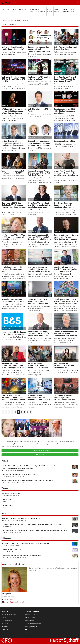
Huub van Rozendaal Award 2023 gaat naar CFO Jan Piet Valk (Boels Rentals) (39, 173)
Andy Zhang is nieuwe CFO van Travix (40, 110)
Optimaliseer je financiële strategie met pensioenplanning (21, 555)
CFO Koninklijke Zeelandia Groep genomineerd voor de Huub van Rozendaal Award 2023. (38, 244)
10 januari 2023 (33, 360)
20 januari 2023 (7, 360)
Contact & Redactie (32, 615)
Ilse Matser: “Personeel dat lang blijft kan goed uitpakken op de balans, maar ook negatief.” (39, 205)
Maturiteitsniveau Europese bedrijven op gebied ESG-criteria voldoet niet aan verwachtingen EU (34, 530)
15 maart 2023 (33, 232)
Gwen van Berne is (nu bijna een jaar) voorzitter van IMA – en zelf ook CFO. (40, 276)
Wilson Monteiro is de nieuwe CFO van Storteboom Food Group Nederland (27, 480)
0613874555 (9, 600)
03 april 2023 (32, 200)
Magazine (5, 627)
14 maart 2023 (59, 232)
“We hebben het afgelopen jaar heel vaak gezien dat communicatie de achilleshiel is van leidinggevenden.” (66, 333)
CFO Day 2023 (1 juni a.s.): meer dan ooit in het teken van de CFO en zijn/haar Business (14, 111)
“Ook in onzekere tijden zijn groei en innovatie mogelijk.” (13, 48)
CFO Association (7, 621)
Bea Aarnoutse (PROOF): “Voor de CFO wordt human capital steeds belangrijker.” (14, 237)
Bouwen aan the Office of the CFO (13, 549)
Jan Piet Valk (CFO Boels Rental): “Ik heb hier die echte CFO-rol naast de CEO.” (65, 269)
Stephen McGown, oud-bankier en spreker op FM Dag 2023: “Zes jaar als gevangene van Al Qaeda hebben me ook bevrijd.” (66, 237)
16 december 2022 (34, 392)
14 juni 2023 (32, 44)
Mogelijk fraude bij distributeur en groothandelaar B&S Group (14, 333)
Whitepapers (7, 538)
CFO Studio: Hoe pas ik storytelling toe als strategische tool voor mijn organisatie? (64, 398)
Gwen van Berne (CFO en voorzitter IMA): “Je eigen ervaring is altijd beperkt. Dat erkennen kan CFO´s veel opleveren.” (39, 269)
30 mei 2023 (6, 106)
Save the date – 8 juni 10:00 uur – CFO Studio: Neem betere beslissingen (66, 111)
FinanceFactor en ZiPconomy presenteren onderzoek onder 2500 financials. (39, 405)
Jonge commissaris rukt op (65, 141)
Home (4, 20)
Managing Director (8, 505)
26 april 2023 (6, 168)
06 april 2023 (6, 200)
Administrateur (7, 499)
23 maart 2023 (59, 200)
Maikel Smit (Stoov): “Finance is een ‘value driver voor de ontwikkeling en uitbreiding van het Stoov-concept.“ (66, 173)
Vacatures (6, 488)
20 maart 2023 (7, 232)
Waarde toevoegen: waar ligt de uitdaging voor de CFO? (13, 172)
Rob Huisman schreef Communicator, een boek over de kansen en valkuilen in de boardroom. (66, 341)
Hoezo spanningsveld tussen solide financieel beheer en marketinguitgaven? (39, 373)
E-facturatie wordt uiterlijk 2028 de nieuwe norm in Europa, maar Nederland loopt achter (32, 524)
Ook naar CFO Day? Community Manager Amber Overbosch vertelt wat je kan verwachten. (13, 118)
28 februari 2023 (33, 296)
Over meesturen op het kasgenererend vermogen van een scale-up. (65, 180)
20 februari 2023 (7, 329)
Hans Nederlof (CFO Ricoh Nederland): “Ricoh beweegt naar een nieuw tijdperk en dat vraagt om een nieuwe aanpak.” (14, 205)
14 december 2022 (61, 392)
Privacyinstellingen (31, 627)
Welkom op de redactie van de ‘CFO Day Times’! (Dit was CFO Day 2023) (13, 79)
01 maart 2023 (7, 296)
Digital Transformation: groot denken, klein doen (65, 48)
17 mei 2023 (32, 106)
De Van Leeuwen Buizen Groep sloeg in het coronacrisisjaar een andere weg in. (40, 341)
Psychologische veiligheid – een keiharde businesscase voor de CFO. (12, 269)
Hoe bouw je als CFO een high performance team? (39, 78)
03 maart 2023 (59, 264)
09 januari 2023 (59, 360)
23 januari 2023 (59, 328)
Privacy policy (30, 621)
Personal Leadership (14, 20)
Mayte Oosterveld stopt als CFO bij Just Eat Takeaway (20, 474)
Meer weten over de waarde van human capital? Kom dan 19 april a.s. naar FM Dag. (14, 244)
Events (4, 618)
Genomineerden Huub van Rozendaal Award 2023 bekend (14, 300)
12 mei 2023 (6, 138)
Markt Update (7, 513)
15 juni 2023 (6, 44)
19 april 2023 (32, 168)
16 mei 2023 (58, 106)
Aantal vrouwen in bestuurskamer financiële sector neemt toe (64, 365)
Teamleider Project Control (11, 493)
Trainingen (5, 624)
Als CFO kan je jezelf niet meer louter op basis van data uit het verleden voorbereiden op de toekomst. (14, 405)
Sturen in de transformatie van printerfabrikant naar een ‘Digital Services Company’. (12, 212)
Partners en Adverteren (9, 615)
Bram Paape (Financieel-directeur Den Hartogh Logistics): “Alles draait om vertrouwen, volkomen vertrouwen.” (64, 205)
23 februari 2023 (60, 296)
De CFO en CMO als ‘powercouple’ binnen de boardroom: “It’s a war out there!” (38, 365)
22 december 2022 (8, 392)
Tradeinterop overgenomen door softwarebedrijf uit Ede (21, 518)
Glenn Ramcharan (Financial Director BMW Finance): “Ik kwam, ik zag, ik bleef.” (65, 79)
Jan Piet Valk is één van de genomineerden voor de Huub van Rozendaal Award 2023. (65, 276)
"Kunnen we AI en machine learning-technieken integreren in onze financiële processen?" (66, 86)
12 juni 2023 (58, 44)
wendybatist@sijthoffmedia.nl (14, 602)
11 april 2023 (59, 168)
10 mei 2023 (58, 138)
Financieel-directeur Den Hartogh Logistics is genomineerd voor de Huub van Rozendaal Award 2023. (65, 212)
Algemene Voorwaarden (33, 624)
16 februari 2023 (33, 328)
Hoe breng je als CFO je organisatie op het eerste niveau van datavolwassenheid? (39, 308)
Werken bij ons (30, 618)
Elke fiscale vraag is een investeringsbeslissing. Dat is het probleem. (25, 543)
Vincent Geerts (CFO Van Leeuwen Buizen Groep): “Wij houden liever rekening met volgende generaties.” (39, 333)
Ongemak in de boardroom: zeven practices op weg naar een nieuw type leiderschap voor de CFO (39, 143)
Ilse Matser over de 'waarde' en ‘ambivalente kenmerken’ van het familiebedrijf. (38, 212)
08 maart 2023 (33, 264)
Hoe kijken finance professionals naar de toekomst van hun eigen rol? (39, 397)
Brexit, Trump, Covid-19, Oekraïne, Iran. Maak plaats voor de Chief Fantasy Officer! (13, 397)
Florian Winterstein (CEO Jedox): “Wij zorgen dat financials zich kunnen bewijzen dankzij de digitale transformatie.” (40, 301)
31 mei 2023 (58, 74)
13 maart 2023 (7, 264)
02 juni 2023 (6, 74)
